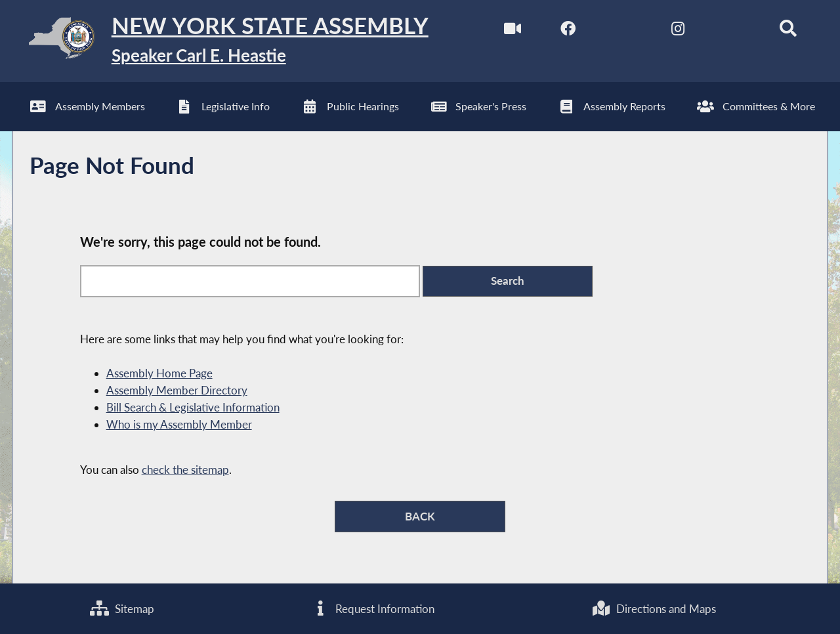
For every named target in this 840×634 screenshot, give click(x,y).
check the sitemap (185, 470)
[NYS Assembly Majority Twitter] (623, 32)
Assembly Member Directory (177, 390)
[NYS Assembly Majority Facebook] (568, 32)
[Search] (788, 32)
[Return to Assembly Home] (220, 41)
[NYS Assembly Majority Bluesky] (733, 32)
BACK (420, 516)
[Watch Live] (513, 32)
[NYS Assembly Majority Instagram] (678, 32)
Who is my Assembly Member (179, 424)
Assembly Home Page (159, 373)
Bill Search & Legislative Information (193, 407)
